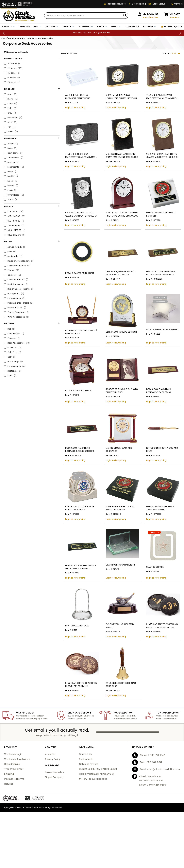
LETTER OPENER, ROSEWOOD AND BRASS (159, 474)
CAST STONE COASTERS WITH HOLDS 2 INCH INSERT (73, 536)
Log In (146, 18)
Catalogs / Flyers (89, 802)
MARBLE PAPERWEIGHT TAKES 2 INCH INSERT (160, 225)
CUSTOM (149, 27)
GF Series (13, 69)
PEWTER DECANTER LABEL (67, 660)
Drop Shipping (12, 802)
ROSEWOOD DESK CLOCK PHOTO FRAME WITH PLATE (115, 412)
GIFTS (116, 27)
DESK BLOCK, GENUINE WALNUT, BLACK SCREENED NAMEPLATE (161, 287)
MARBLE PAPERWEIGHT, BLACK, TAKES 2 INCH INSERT (117, 536)
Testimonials (86, 797)
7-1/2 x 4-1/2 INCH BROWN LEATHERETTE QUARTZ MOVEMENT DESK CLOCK (159, 101)
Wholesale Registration (17, 797)
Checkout (175, 18)
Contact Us (85, 792)
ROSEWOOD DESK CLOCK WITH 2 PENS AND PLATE (74, 349)
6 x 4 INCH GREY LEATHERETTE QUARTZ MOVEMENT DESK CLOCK (74, 225)
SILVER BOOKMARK (152, 598)
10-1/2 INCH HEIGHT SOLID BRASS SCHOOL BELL (114, 722)
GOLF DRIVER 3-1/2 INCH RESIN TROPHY (117, 660)
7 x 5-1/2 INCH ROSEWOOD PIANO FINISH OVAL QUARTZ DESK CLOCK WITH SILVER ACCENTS (115, 225)
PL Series (12, 78)
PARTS (102, 27)
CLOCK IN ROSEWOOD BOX (68, 412)
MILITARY (52, 27)
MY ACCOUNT (151, 14)
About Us (50, 792)
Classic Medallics (54, 810)
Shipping (9, 812)
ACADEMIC (86, 27)
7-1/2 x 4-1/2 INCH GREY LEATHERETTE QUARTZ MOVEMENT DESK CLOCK (73, 163)
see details (104, 33)
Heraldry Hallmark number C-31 (97, 812)
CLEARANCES (132, 27)
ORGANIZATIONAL (30, 27)
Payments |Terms (14, 817)
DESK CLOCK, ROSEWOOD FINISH (115, 349)
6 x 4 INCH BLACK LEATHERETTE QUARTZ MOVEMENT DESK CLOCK (115, 163)
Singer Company (54, 815)
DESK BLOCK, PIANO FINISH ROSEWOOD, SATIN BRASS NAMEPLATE (161, 412)
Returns (9, 822)
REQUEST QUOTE (172, 27)
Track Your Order (14, 807)
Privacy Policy (53, 797)
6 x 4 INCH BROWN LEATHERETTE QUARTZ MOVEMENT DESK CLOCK (159, 163)
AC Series (12, 64)
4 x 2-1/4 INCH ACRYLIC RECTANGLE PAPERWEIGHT (72, 101)
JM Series (12, 74)
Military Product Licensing (93, 817)
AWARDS (8, 27)
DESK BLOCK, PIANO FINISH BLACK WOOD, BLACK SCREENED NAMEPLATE (73, 598)
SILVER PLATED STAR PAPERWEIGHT (159, 347)
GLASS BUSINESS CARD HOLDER (114, 596)
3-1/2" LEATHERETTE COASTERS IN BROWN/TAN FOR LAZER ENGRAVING (72, 722)
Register (154, 18)
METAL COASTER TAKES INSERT (70, 287)
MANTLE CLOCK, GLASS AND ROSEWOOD (112, 474)
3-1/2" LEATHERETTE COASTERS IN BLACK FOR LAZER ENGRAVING (159, 660)
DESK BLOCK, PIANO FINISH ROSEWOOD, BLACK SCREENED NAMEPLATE (70, 474)
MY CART (175, 14)
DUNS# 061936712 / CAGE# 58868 (98, 807)
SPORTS (68, 27)
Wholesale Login (13, 792)
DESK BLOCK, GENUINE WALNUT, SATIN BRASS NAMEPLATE (117, 287)
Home (4, 39)
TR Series (12, 83)
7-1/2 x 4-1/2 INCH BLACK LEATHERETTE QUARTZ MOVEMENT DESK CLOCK (115, 101)
